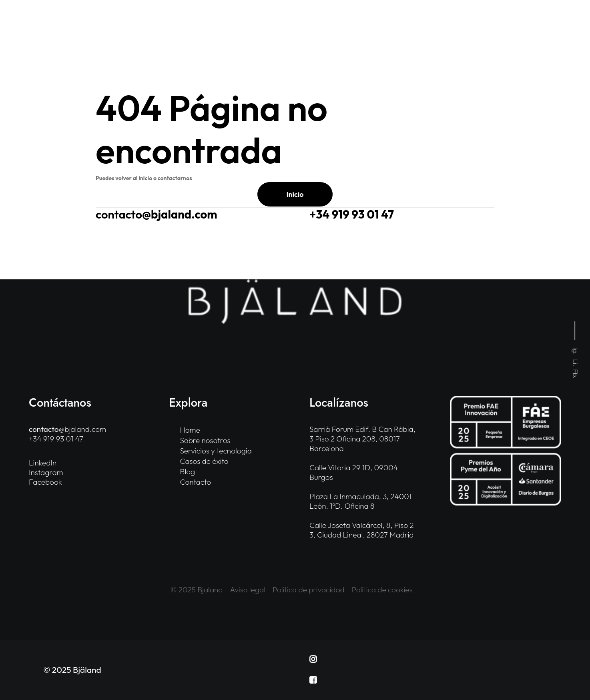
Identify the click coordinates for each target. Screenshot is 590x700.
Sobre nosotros (205, 440)
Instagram (46, 472)
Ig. (576, 351)
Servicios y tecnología (216, 451)
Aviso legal (248, 590)
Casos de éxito (204, 461)
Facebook (45, 482)
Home (190, 430)
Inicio (295, 194)
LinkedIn (43, 463)
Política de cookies (382, 590)
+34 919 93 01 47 (352, 214)
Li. (576, 363)
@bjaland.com (156, 214)
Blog (188, 471)
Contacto (196, 482)
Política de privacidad (309, 590)
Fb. (576, 374)
